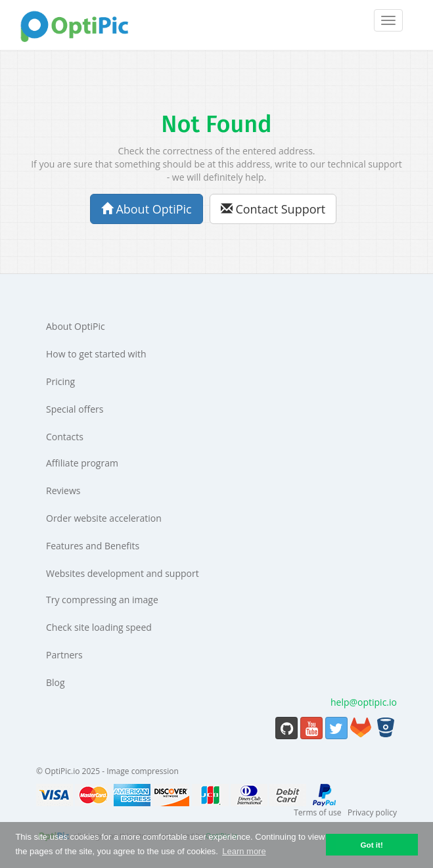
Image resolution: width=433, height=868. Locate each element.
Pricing (60, 381)
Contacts (65, 437)
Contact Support (273, 209)
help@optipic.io (364, 702)
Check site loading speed (99, 627)
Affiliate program (82, 463)
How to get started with (96, 354)
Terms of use (317, 812)
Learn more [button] (244, 851)
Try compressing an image (102, 600)
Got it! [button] (371, 845)
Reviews (63, 491)
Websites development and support (123, 573)
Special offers (75, 409)
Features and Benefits (93, 546)
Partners (64, 655)
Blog (56, 682)
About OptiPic (147, 209)
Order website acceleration (104, 518)
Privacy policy (372, 812)
